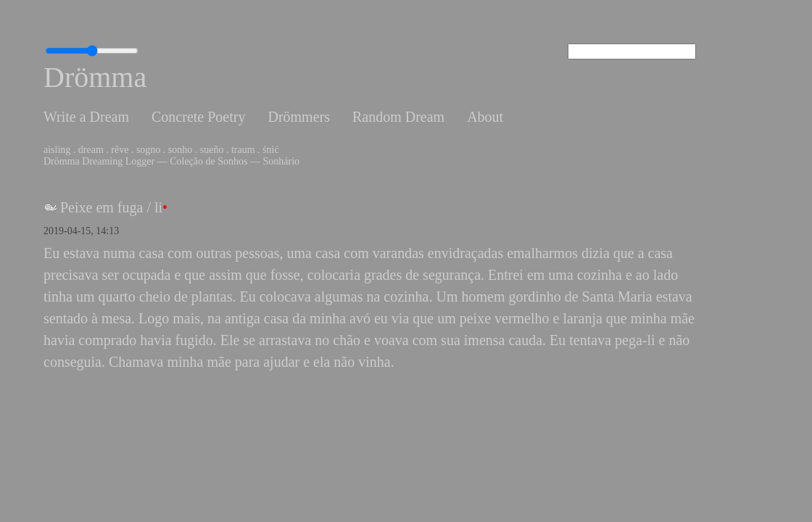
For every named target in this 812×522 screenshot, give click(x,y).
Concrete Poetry (198, 117)
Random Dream (398, 117)
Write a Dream (86, 117)
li (158, 207)
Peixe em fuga (101, 207)
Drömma (95, 77)
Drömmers (299, 117)
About (485, 117)
